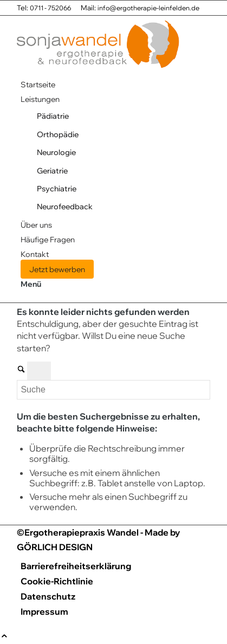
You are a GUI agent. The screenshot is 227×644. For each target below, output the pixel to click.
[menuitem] (115, 84)
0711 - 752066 (50, 8)
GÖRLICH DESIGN (55, 547)
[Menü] (31, 284)
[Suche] (113, 390)
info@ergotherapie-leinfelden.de (148, 8)
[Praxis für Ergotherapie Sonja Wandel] (98, 69)
